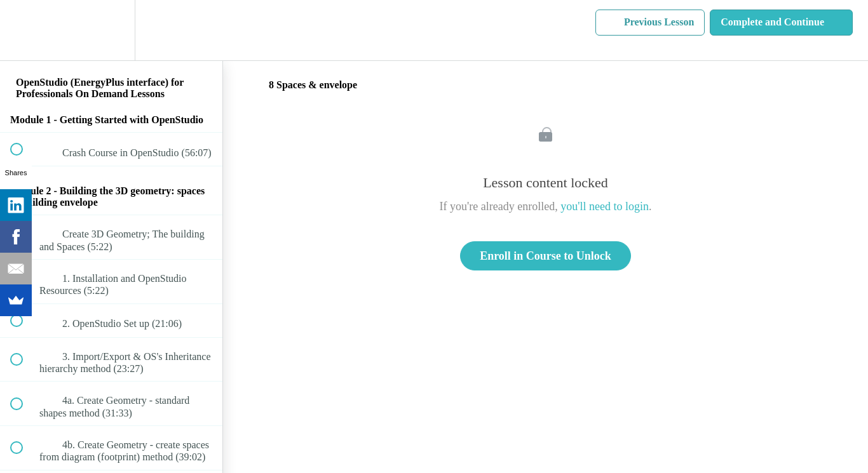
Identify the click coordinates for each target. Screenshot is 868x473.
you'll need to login (605, 206)
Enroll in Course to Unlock (546, 256)
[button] (24, 30)
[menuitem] (111, 30)
